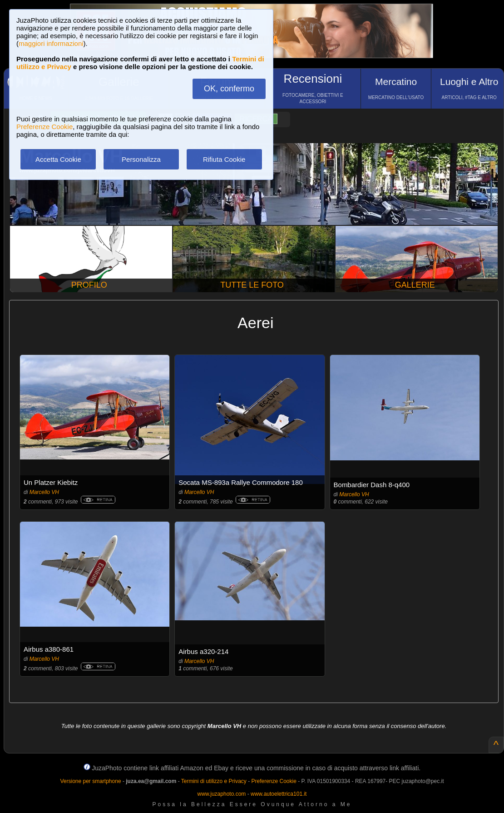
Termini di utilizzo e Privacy (214, 781)
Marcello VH (44, 492)
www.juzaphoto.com (222, 794)
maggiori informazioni (51, 43)
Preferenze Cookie (44, 127)
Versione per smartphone (90, 781)
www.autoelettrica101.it (279, 794)
